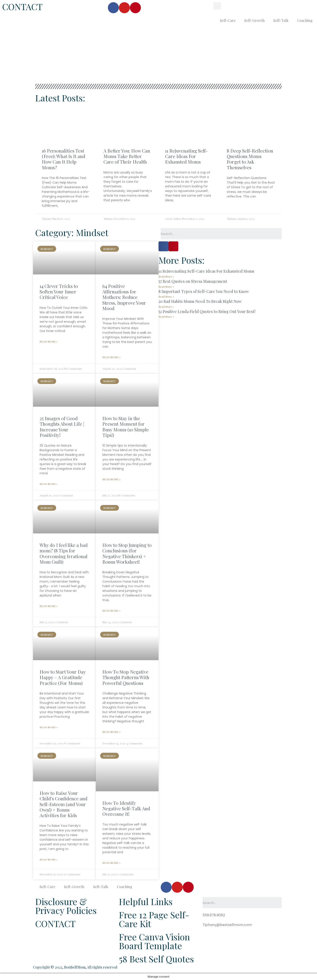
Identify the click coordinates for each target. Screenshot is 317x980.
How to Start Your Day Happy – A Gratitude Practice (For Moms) (63, 677)
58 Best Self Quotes (156, 959)
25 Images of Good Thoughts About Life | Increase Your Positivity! (62, 427)
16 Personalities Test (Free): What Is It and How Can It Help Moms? (64, 159)
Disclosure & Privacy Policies (66, 906)
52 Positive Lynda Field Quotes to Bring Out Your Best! (207, 311)
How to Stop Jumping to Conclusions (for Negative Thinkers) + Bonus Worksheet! (127, 553)
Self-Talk (281, 20)
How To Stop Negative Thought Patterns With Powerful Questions (126, 677)
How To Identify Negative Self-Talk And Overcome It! (126, 808)
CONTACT (22, 7)
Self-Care (228, 20)
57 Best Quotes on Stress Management (193, 281)
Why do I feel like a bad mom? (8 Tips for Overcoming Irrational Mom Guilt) (64, 553)
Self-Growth (254, 20)
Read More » (49, 341)
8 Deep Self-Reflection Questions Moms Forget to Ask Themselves (250, 159)
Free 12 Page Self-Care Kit (154, 919)
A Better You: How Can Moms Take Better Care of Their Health (127, 156)
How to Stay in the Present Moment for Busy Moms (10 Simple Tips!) (126, 427)
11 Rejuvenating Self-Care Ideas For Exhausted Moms (186, 156)
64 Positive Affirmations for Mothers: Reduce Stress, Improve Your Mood (124, 297)
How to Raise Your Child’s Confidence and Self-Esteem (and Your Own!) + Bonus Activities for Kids (64, 804)
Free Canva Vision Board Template (154, 941)
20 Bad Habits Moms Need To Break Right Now (200, 301)
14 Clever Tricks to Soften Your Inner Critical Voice (59, 291)
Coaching (305, 20)
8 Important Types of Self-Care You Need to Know (204, 291)
